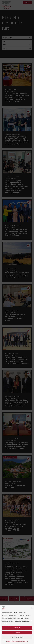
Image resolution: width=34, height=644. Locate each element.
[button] (31, 608)
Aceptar (17, 628)
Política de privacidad (16, 641)
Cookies (8, 641)
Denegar (17, 633)
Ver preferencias (17, 637)
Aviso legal (25, 641)
